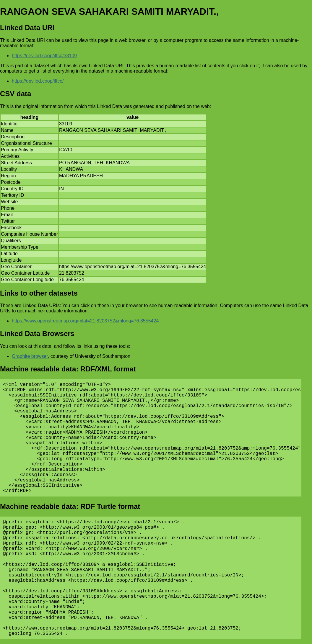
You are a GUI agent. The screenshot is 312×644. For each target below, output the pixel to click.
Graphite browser (30, 356)
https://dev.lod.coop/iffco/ (38, 81)
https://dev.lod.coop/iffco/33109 (44, 56)
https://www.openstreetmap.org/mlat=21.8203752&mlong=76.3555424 (85, 321)
